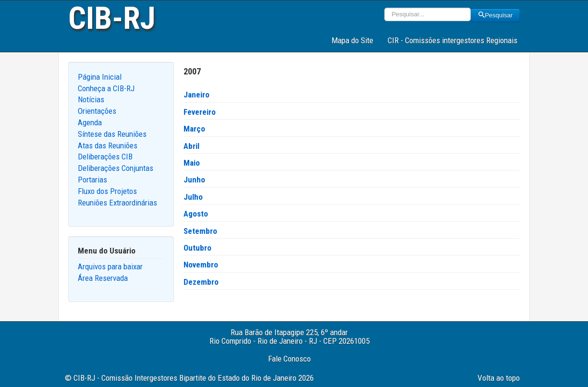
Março (194, 129)
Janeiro (196, 95)
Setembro (200, 231)
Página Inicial (100, 77)
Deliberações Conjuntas (116, 168)
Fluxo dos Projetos (107, 191)
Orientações (97, 111)
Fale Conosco (289, 359)
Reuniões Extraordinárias (117, 203)
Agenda (90, 122)
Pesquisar (495, 15)
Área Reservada (103, 278)
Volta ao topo (499, 378)
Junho (194, 180)
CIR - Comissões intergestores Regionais (453, 40)
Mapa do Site (352, 40)
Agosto (196, 214)
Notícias (91, 99)
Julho (193, 197)
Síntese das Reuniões (112, 134)
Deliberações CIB (105, 157)
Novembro (201, 265)
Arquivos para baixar (110, 266)
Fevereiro (200, 112)
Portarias (92, 180)
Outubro (197, 248)
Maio (192, 163)
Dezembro (201, 282)
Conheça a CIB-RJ (106, 88)
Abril (191, 146)
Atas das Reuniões (108, 145)
